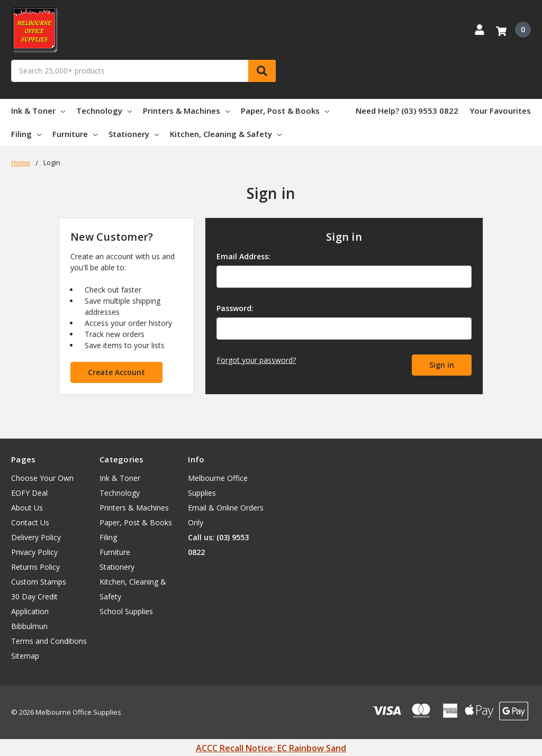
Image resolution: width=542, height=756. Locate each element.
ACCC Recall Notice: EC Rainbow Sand (271, 748)
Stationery (134, 134)
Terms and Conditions (49, 641)
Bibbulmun (29, 626)
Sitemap (25, 656)
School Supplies (126, 611)
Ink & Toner (38, 111)
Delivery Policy (36, 537)
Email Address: (243, 256)
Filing (26, 134)
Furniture (75, 134)
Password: (235, 308)
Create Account (116, 372)
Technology (104, 111)
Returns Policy (35, 567)
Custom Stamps (39, 582)
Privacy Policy (34, 552)
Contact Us (30, 522)
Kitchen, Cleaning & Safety (226, 134)
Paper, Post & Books (285, 111)
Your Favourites (500, 111)
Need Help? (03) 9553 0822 (407, 111)
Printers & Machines (186, 111)
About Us (27, 508)
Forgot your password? (256, 360)
